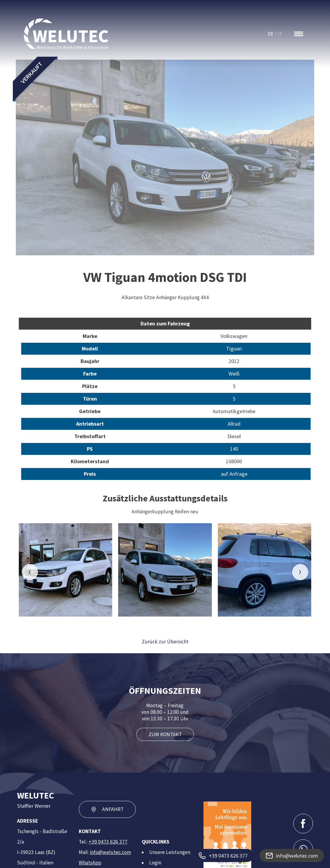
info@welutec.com (110, 852)
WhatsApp (90, 863)
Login (155, 863)
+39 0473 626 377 (108, 842)
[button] (30, 572)
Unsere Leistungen (170, 852)
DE (271, 34)
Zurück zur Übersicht (165, 642)
